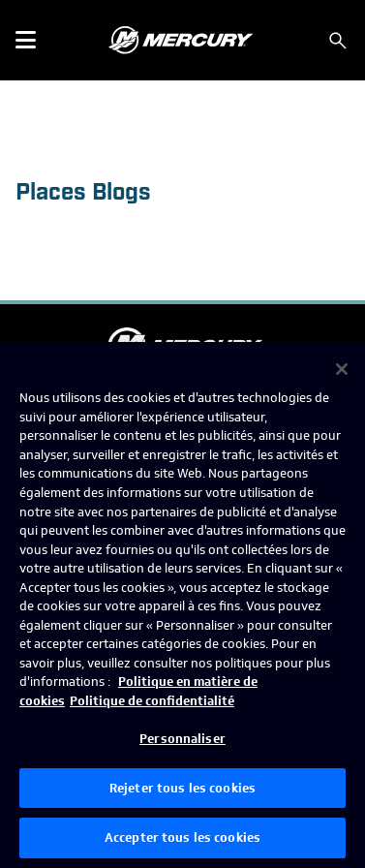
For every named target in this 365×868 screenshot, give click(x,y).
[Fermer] (342, 369)
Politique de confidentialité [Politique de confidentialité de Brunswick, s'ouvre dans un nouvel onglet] (152, 701)
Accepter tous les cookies (182, 837)
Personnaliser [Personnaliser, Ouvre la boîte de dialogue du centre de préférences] (182, 739)
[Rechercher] (338, 41)
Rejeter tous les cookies (182, 788)
